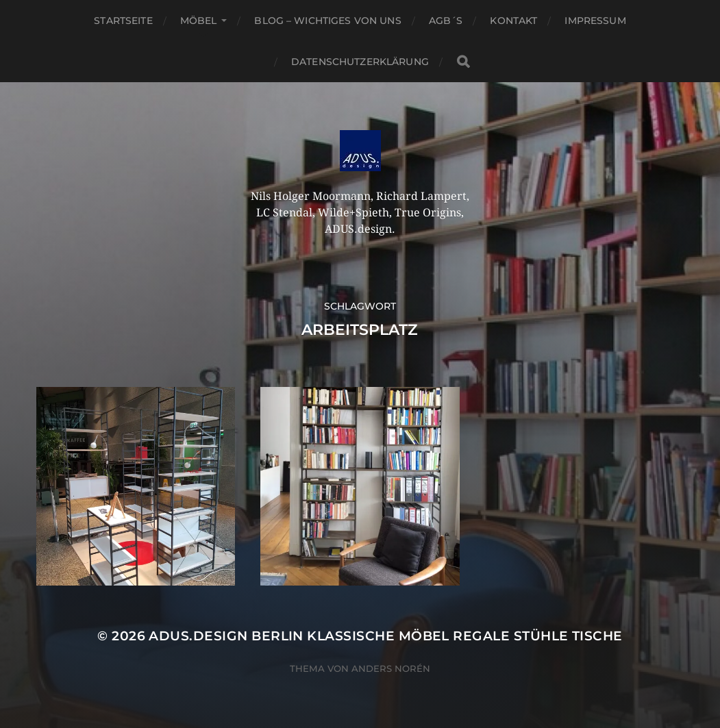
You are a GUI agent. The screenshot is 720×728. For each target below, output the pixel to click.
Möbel (199, 21)
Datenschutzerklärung (360, 62)
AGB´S (446, 21)
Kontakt (513, 21)
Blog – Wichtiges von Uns (327, 21)
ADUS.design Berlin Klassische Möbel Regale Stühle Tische (385, 636)
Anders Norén (391, 668)
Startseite (123, 21)
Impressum (595, 21)
